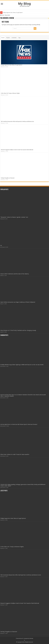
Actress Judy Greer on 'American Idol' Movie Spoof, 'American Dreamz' (19, 424)
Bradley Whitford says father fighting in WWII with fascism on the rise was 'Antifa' (22, 365)
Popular (8, 38)
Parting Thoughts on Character (8, 178)
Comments (14, 38)
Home (2, 15)
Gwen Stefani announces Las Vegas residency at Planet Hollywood (18, 302)
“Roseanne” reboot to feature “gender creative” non (14, 217)
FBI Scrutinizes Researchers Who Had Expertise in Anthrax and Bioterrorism (17, 121)
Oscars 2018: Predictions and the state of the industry (15, 274)
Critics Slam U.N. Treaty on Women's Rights (10, 93)
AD (22, 638)
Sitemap (31, 638)
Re (1, 245)
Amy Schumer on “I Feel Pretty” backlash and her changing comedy (18, 330)
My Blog (25, 4)
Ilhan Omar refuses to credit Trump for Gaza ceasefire (15, 454)
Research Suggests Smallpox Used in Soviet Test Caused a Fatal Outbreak (17, 150)
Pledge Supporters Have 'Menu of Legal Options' (13, 13)
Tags (19, 38)
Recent (3, 38)
